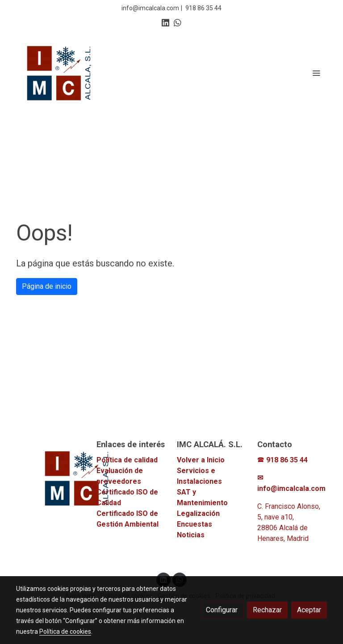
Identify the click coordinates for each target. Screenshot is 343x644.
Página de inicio (47, 286)
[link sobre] (51, 478)
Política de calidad (127, 460)
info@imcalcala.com (150, 8)
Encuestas (195, 524)
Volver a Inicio (201, 460)
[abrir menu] (316, 73)
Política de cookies (65, 632)
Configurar (222, 610)
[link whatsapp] (178, 22)
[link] (60, 73)
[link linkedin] (165, 22)
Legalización (198, 513)
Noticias (191, 535)
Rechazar (267, 610)
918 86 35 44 (203, 8)
